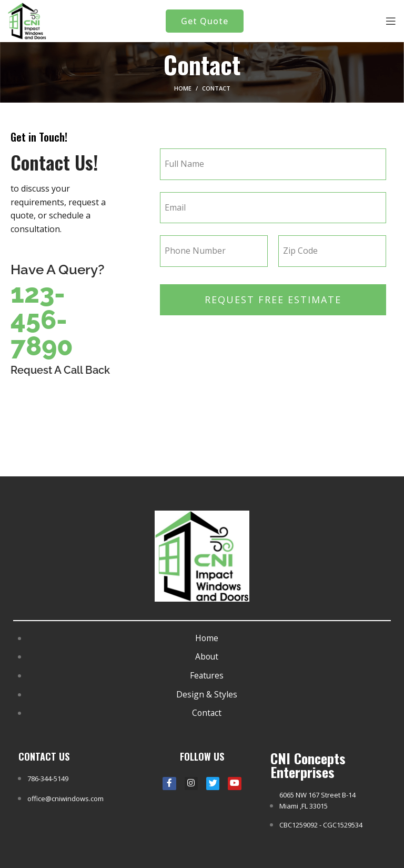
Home (183, 88)
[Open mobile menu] (391, 21)
